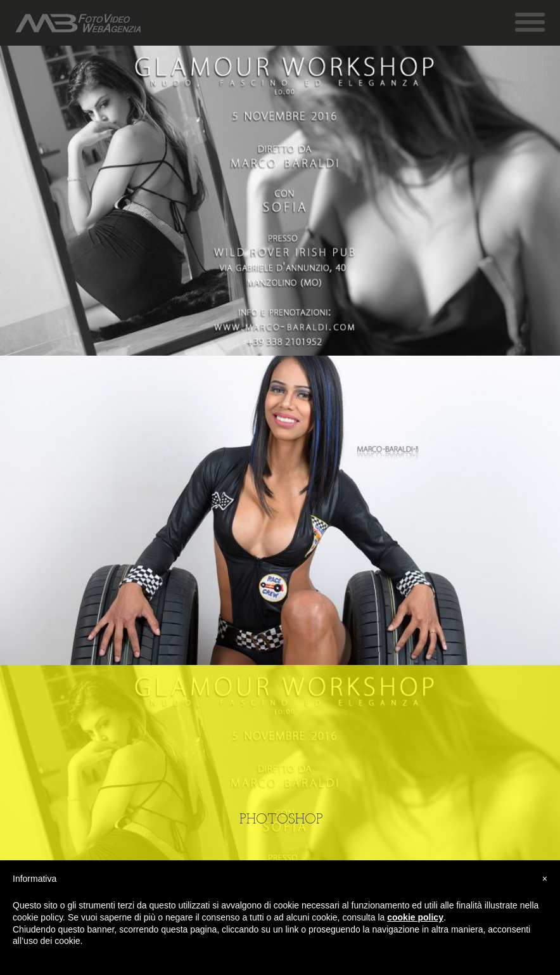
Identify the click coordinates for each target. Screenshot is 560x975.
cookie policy (415, 917)
